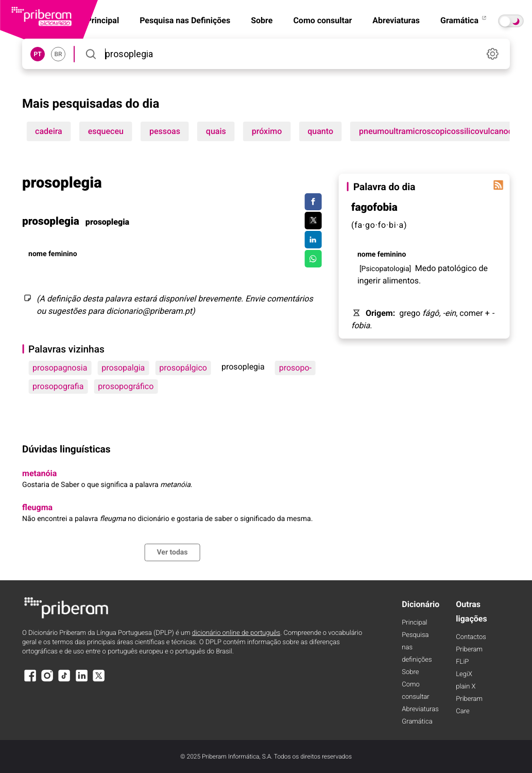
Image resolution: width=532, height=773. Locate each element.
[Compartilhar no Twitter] (313, 221)
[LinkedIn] (82, 680)
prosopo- (295, 368)
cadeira (49, 131)
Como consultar (322, 20)
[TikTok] (64, 680)
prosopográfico (126, 386)
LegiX (464, 674)
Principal (414, 623)
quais (216, 131)
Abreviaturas (396, 20)
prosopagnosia (60, 368)
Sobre (262, 20)
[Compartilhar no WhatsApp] (313, 259)
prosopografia (58, 386)
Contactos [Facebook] (471, 637)
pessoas (165, 131)
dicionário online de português (236, 633)
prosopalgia (123, 368)
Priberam (469, 650)
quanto (320, 131)
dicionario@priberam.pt (149, 311)
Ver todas (172, 552)
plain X (466, 687)
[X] (99, 680)
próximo (267, 131)
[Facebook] (30, 680)
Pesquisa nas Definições (185, 20)
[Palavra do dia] (499, 185)
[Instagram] (47, 680)
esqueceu (106, 131)
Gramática (464, 20)
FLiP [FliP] (462, 662)
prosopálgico (183, 368)
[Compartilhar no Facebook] (313, 202)
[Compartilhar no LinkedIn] (313, 240)
